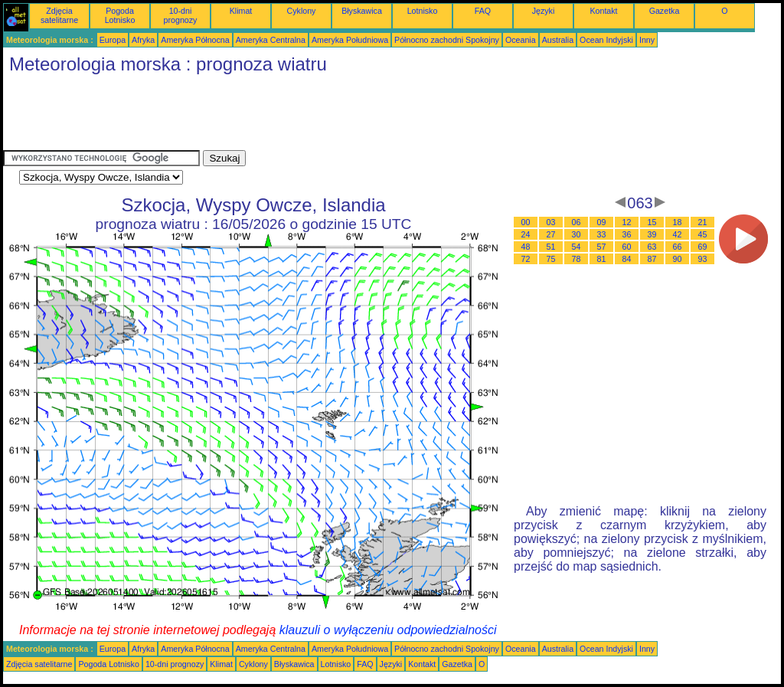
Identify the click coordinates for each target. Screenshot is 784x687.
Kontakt (603, 11)
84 (627, 259)
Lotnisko (423, 11)
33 (602, 234)
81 (602, 259)
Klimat (241, 11)
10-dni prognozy (181, 15)
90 (678, 259)
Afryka (143, 40)
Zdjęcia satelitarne (59, 15)
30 (577, 234)
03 (551, 222)
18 (678, 222)
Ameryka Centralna (271, 40)
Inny (647, 40)
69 (703, 247)
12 (627, 222)
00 (526, 222)
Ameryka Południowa (350, 40)
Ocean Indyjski (606, 40)
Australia (558, 40)
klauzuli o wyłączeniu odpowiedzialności (388, 630)
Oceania (521, 40)
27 (551, 234)
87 (652, 259)
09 (602, 222)
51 (551, 247)
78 (577, 259)
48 (526, 247)
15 (652, 222)
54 (577, 247)
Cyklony (302, 11)
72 (526, 259)
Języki (544, 11)
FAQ (483, 11)
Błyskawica (362, 11)
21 (703, 222)
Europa (113, 40)
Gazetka (665, 11)
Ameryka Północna (195, 40)
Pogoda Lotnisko (120, 15)
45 (703, 234)
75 (551, 259)
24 (526, 234)
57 (602, 247)
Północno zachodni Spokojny (447, 40)
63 (652, 247)
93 (703, 259)
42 (678, 234)
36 (627, 234)
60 (627, 247)
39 (652, 234)
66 (678, 247)
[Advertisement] (282, 116)
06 (577, 222)
